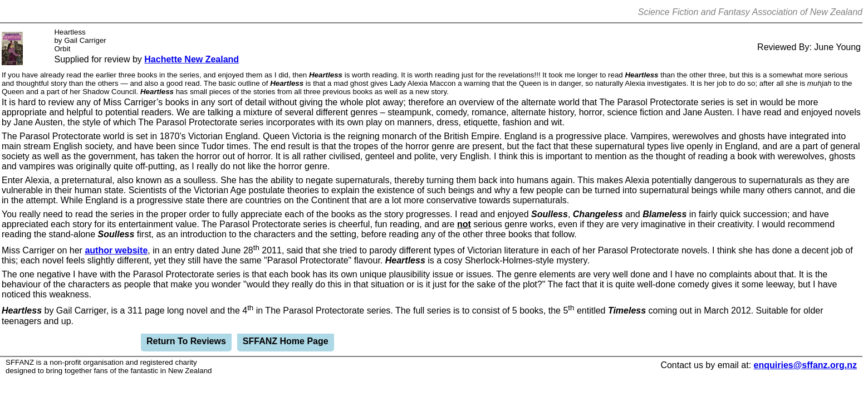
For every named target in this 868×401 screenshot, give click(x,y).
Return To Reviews (186, 341)
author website (116, 250)
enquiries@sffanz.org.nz (805, 365)
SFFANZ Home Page (286, 341)
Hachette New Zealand (192, 59)
